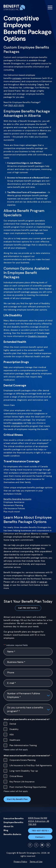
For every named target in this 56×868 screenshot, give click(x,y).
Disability (14, 729)
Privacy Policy (20, 862)
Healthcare (15, 740)
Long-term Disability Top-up (24, 771)
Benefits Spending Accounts (17, 499)
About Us (9, 826)
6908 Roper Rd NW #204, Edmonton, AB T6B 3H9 (39, 821)
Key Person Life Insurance (22, 782)
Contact (39, 837)
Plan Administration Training (23, 745)
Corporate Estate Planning (23, 760)
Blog (6, 830)
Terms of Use (36, 862)
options (34, 292)
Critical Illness (16, 776)
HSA (12, 735)
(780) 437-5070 (16, 105)
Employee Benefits (13, 822)
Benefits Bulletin (12, 834)
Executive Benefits (14, 818)
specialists (17, 423)
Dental (13, 724)
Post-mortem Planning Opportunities (28, 787)
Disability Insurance (38, 336)
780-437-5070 (39, 831)
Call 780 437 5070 (27, 608)
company (17, 78)
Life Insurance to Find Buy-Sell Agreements (31, 765)
